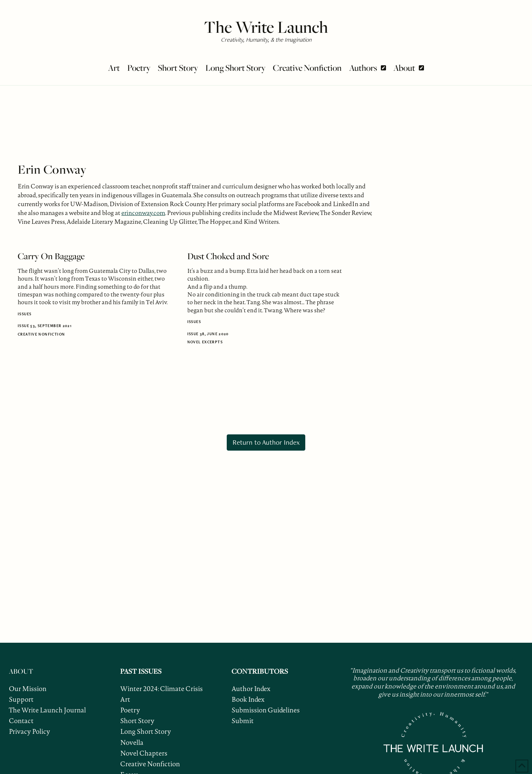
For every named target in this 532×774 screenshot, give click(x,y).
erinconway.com (143, 213)
